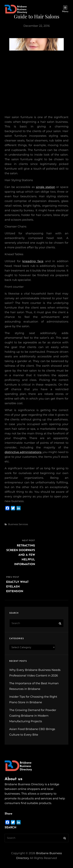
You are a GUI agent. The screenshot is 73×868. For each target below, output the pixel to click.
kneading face (33, 261)
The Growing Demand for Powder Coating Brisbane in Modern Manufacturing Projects (33, 716)
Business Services (18, 524)
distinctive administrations (23, 452)
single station (46, 187)
